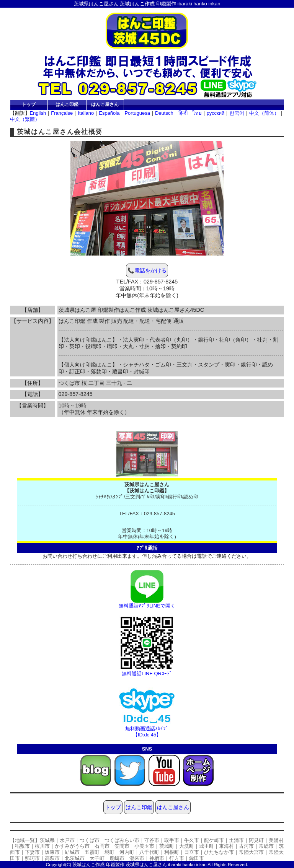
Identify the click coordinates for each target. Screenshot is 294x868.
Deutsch (164, 113)
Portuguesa (137, 113)
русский (216, 113)
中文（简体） (264, 113)
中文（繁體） (25, 119)
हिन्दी (183, 113)
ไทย (197, 113)
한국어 (237, 113)
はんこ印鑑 (67, 104)
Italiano (86, 113)
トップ (29, 104)
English (38, 113)
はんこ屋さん (105, 104)
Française (62, 113)
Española (109, 113)
